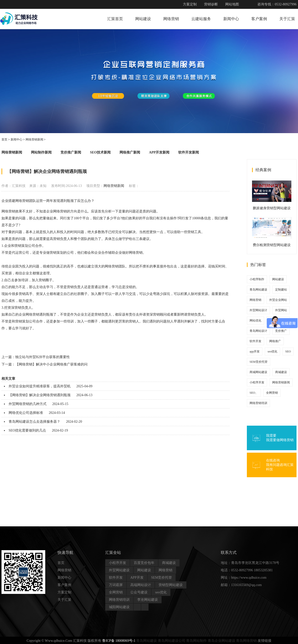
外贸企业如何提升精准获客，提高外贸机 (40, 386)
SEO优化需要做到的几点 (27, 430)
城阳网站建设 (119, 607)
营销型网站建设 (171, 585)
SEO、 (254, 393)
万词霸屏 (116, 585)
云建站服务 (201, 19)
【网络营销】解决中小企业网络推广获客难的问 (51, 364)
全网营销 (272, 393)
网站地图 (232, 4)
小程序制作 (257, 279)
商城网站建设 (258, 372)
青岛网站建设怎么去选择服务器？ (34, 422)
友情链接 (265, 641)
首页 (4, 140)
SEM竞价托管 (259, 362)
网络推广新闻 (130, 152)
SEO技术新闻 (100, 152)
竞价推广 (281, 331)
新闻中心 (231, 19)
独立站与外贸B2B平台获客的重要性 (43, 357)
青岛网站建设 (258, 290)
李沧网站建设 (148, 600)
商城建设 (281, 372)
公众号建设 (139, 592)
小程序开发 (257, 382)
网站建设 (143, 19)
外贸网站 (281, 310)
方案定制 (190, 4)
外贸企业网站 (278, 300)
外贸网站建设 (119, 570)
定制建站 (281, 290)
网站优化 (255, 321)
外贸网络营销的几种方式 (28, 404)
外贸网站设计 (258, 310)
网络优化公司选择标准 (26, 413)
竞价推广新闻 (71, 152)
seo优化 (272, 351)
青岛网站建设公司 (172, 641)
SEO (288, 351)
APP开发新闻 (159, 152)
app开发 (255, 351)
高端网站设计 (141, 585)
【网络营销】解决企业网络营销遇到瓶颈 (40, 395)
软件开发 (255, 341)
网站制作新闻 (41, 152)
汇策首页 (115, 19)
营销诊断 (211, 4)
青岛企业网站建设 (222, 641)
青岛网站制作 (196, 641)
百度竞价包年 (144, 563)
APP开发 (137, 578)
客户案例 (259, 19)
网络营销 (171, 19)
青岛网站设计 (258, 331)
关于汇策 (287, 19)
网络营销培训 (258, 403)
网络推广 (275, 341)
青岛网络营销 (246, 641)
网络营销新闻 (34, 140)
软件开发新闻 (189, 152)
